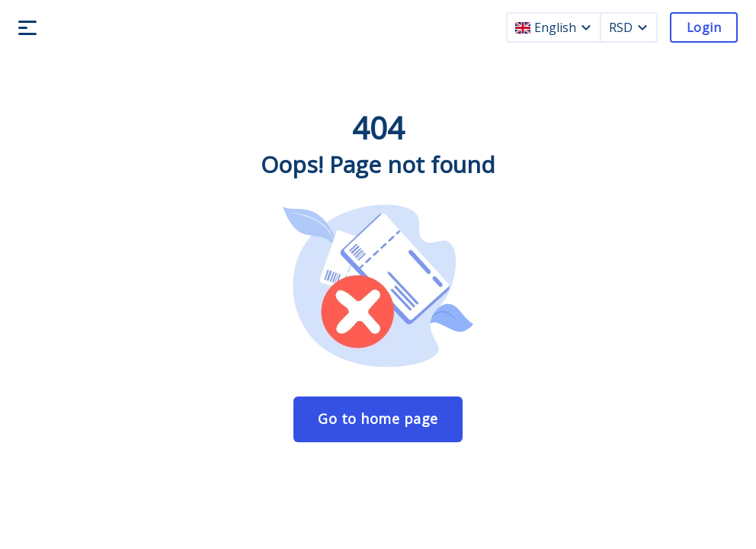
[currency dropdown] (642, 27)
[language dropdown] (586, 27)
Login (704, 27)
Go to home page (378, 419)
